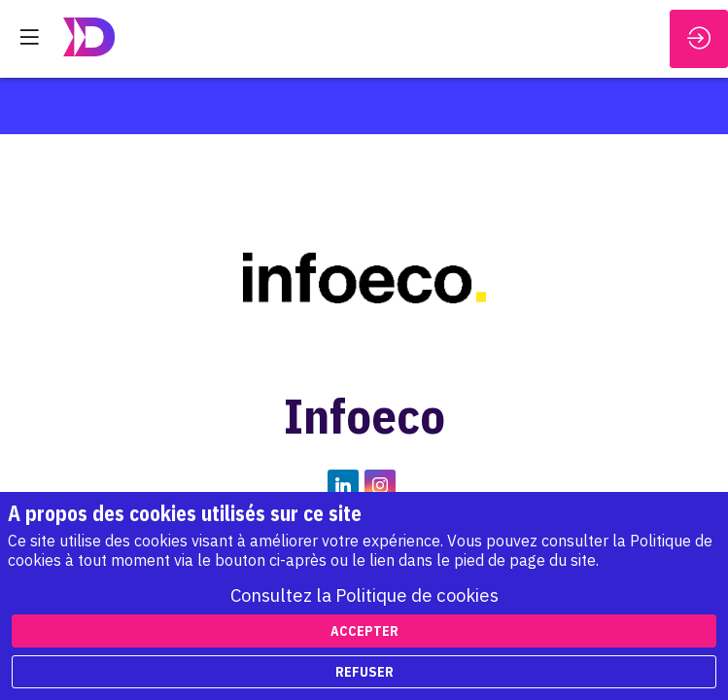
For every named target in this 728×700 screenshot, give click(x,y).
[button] (29, 36)
